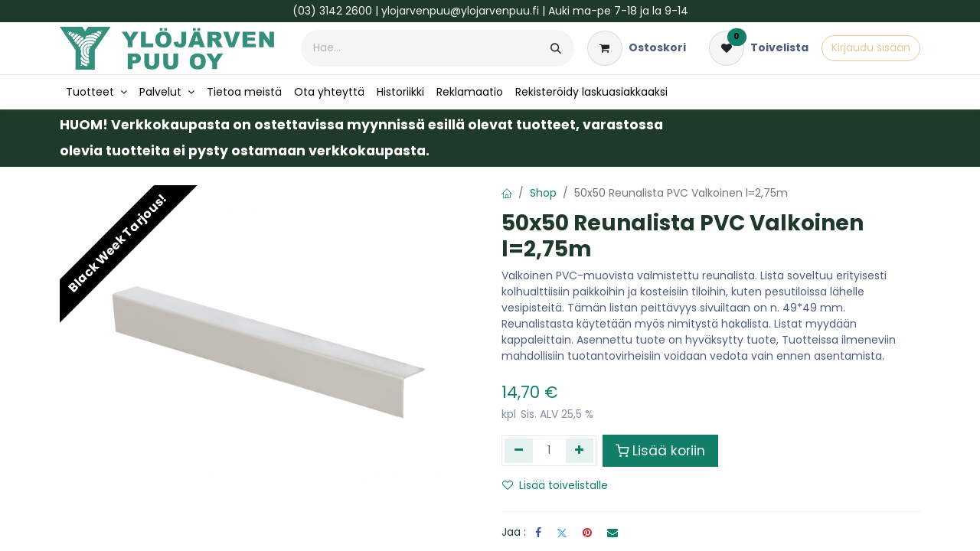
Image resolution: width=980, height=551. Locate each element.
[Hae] (556, 48)
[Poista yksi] (519, 451)
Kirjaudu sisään (871, 47)
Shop (543, 193)
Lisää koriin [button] (660, 451)
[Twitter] (562, 533)
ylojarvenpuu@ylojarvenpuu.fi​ (460, 11)
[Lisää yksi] (580, 451)
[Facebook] (538, 533)
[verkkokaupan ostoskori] (637, 48)
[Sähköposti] (612, 533)
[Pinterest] (587, 533)
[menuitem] (96, 92)
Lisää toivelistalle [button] (555, 485)
